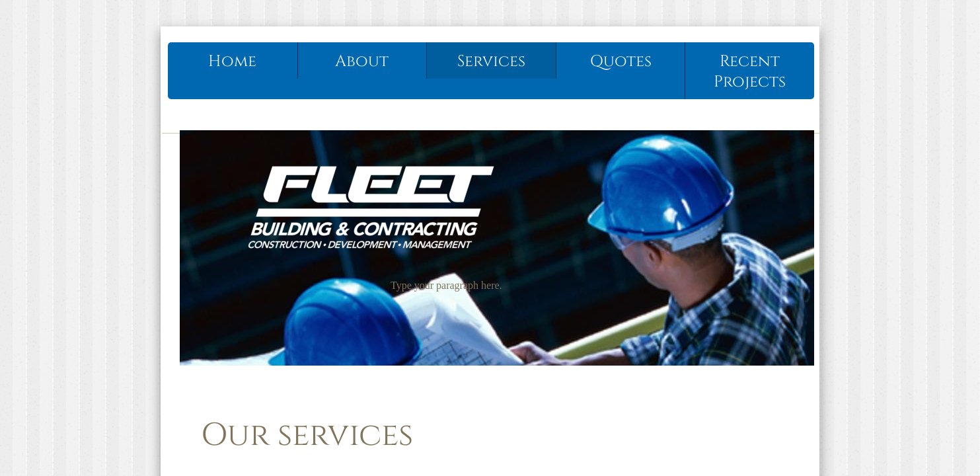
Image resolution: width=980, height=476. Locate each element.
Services (491, 61)
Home (232, 61)
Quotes (621, 61)
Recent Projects (750, 72)
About (362, 61)
